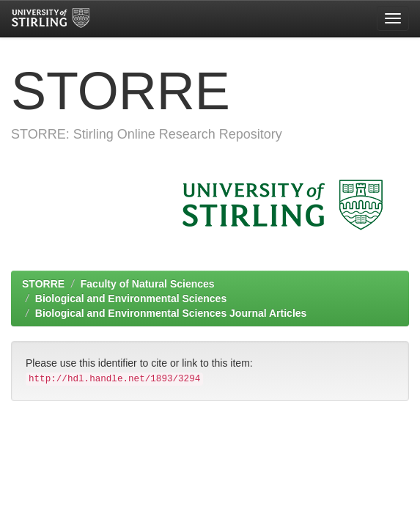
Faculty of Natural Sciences (148, 284)
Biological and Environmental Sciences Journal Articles (171, 313)
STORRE (43, 284)
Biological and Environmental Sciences (131, 298)
